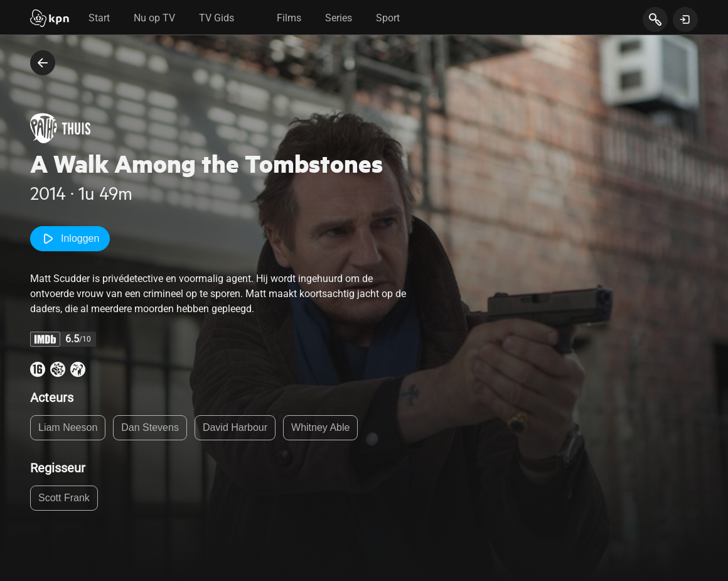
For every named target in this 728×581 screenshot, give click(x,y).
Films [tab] (289, 18)
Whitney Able (320, 427)
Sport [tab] (388, 18)
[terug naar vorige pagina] (43, 63)
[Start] (50, 19)
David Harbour (235, 427)
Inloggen (70, 239)
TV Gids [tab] (217, 18)
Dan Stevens (150, 427)
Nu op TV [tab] (154, 18)
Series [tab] (339, 18)
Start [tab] (99, 18)
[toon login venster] (685, 19)
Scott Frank (64, 498)
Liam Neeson (68, 427)
